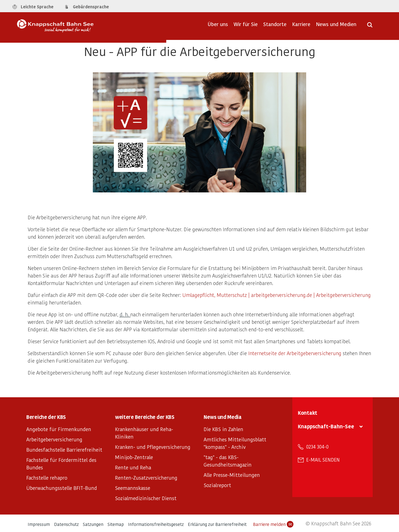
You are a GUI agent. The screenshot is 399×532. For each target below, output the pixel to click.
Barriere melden (273, 524)
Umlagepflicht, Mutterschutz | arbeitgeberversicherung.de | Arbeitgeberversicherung (277, 295)
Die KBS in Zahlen (223, 429)
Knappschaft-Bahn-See (326, 426)
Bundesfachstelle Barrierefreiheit (64, 450)
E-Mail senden (323, 460)
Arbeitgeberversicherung (54, 439)
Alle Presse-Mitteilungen (232, 475)
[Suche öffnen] (370, 27)
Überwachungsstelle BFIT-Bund (62, 488)
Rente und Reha (133, 467)
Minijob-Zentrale (134, 457)
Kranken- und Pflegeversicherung (153, 447)
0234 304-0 (317, 447)
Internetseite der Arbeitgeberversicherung (295, 353)
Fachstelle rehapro (47, 478)
